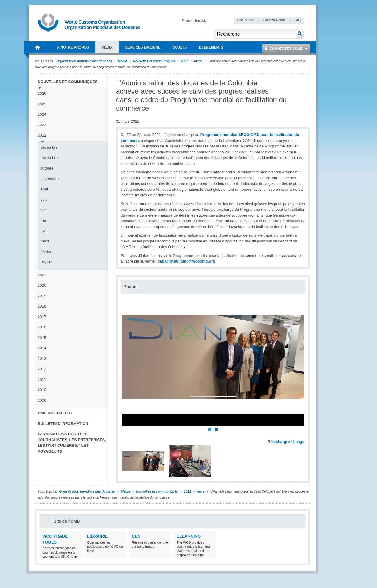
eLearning (189, 536)
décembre (49, 147)
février (46, 252)
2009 (42, 400)
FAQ (298, 20)
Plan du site (246, 20)
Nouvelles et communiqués (154, 61)
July (44, 199)
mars (198, 61)
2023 (42, 125)
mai (44, 220)
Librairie (97, 536)
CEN (136, 536)
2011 (42, 379)
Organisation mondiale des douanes (84, 61)
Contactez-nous (275, 20)
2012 (42, 369)
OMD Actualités (55, 413)
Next (303, 435)
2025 (42, 104)
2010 (42, 390)
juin (44, 210)
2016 (42, 327)
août (44, 189)
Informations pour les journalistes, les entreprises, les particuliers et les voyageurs (72, 443)
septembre (50, 178)
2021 (42, 275)
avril (44, 231)
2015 (42, 338)
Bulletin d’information (63, 424)
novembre (49, 158)
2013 (42, 359)
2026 (42, 93)
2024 (42, 114)
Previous (127, 435)
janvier (46, 262)
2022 (185, 61)
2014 (42, 348)
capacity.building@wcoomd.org (186, 261)
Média (123, 61)
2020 (42, 285)
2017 (42, 317)
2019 (42, 296)
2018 (42, 306)
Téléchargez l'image (286, 442)
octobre (47, 168)
